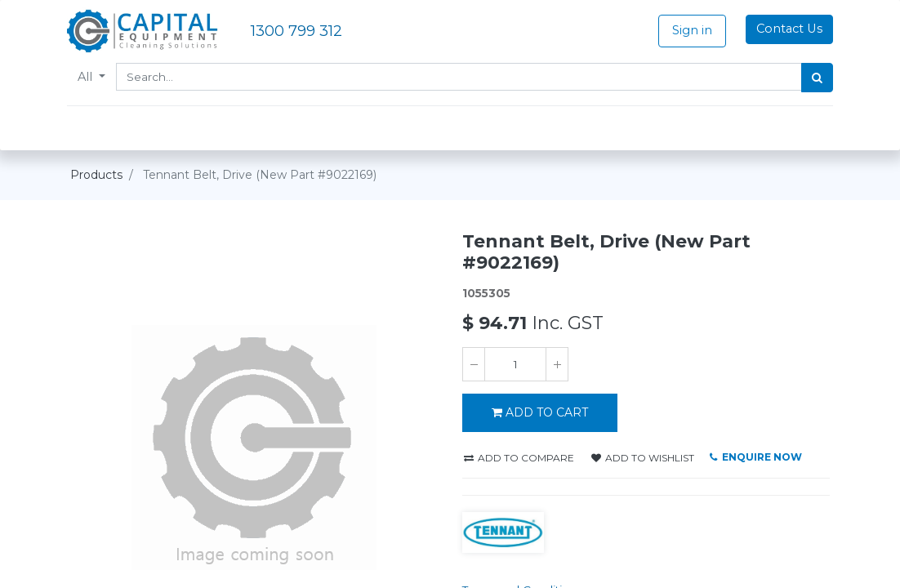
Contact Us (786, 29)
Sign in (689, 30)
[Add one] (557, 364)
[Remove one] (474, 364)
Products (96, 175)
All (90, 77)
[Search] (814, 78)
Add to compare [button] (519, 458)
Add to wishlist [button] (643, 458)
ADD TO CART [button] (540, 412)
